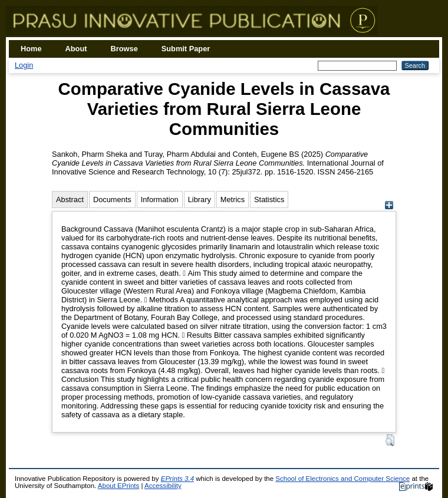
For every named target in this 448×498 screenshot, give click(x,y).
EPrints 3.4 (177, 479)
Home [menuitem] (31, 49)
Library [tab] (200, 199)
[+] (389, 207)
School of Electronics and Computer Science (342, 479)
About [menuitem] (76, 49)
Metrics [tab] (233, 199)
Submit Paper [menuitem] (186, 49)
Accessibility (163, 486)
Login (24, 65)
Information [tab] (160, 199)
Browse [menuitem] (124, 49)
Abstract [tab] (70, 199)
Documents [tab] (112, 199)
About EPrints (118, 486)
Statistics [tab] (269, 199)
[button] (390, 440)
